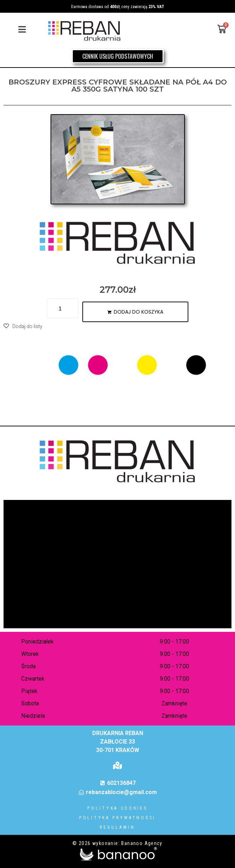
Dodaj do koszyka (139, 312)
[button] (22, 29)
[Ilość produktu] (63, 308)
